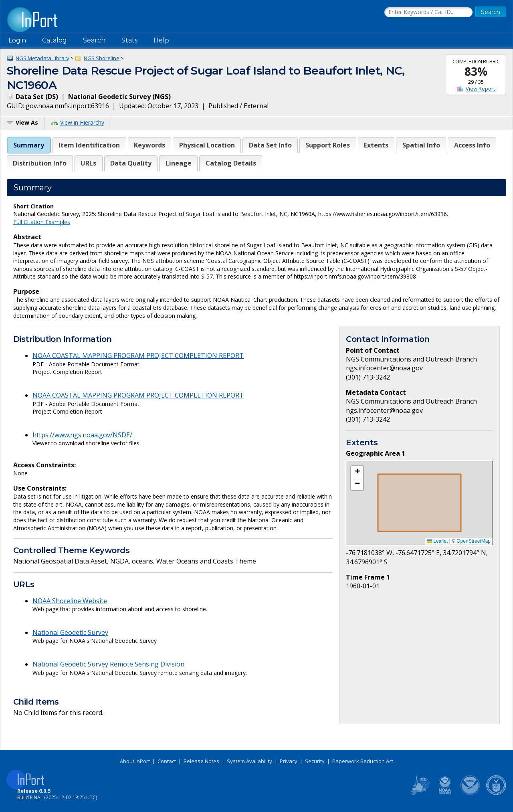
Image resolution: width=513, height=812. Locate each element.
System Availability (249, 761)
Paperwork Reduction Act (363, 761)
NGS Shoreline (102, 58)
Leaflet (437, 541)
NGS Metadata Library (42, 58)
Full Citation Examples (42, 222)
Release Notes (201, 761)
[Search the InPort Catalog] (428, 12)
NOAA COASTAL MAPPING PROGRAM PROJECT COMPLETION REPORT (138, 356)
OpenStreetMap (474, 541)
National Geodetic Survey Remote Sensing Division (108, 664)
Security (315, 761)
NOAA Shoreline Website (70, 601)
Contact (167, 761)
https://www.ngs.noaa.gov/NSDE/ (82, 435)
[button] (357, 472)
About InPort (135, 761)
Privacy (289, 761)
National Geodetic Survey (70, 632)
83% (476, 71)
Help (161, 40)
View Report (480, 89)
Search (94, 40)
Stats (129, 40)
